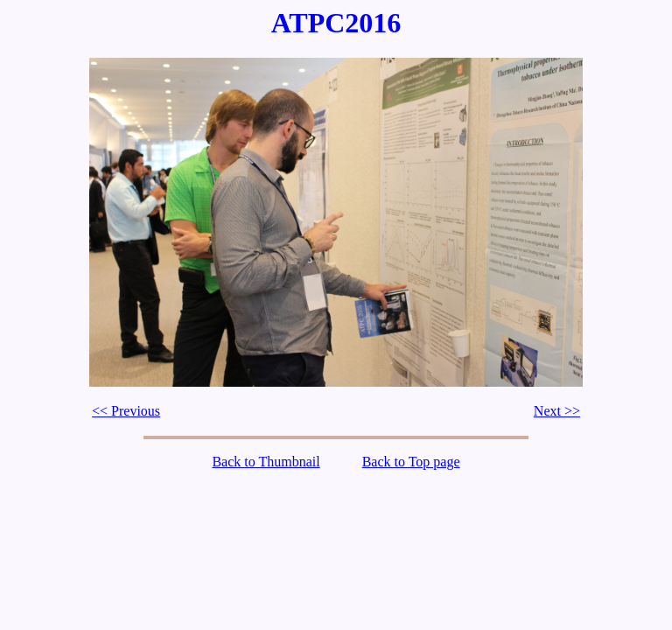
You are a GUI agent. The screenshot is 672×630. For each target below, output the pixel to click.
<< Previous (126, 411)
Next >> (557, 411)
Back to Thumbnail (266, 462)
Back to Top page (411, 462)
